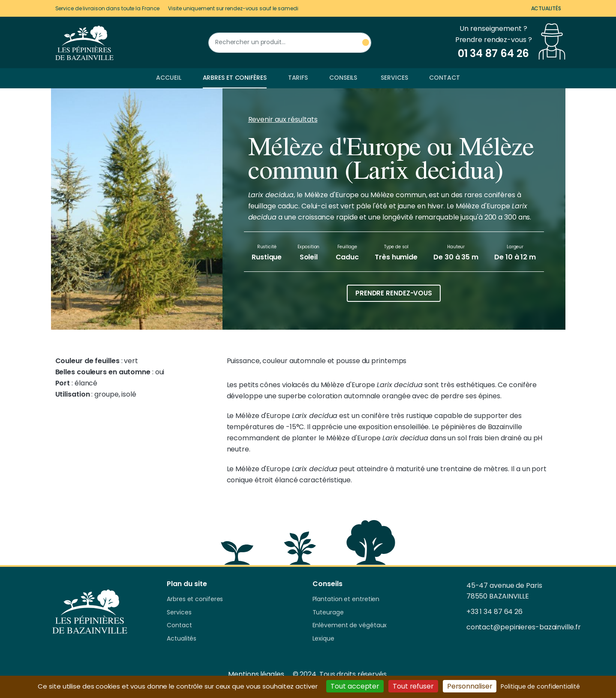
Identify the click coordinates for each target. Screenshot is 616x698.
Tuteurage (328, 613)
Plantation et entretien (346, 599)
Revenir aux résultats (283, 119)
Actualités (546, 8)
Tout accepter (355, 686)
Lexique (323, 639)
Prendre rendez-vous (394, 293)
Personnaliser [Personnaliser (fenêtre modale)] (470, 686)
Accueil (168, 78)
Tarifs (298, 78)
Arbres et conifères (235, 78)
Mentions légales (256, 674)
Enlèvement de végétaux (350, 626)
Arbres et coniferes (195, 599)
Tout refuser (413, 686)
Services (394, 78)
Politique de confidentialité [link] (540, 686)
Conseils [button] (343, 78)
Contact (444, 78)
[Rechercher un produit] (290, 43)
